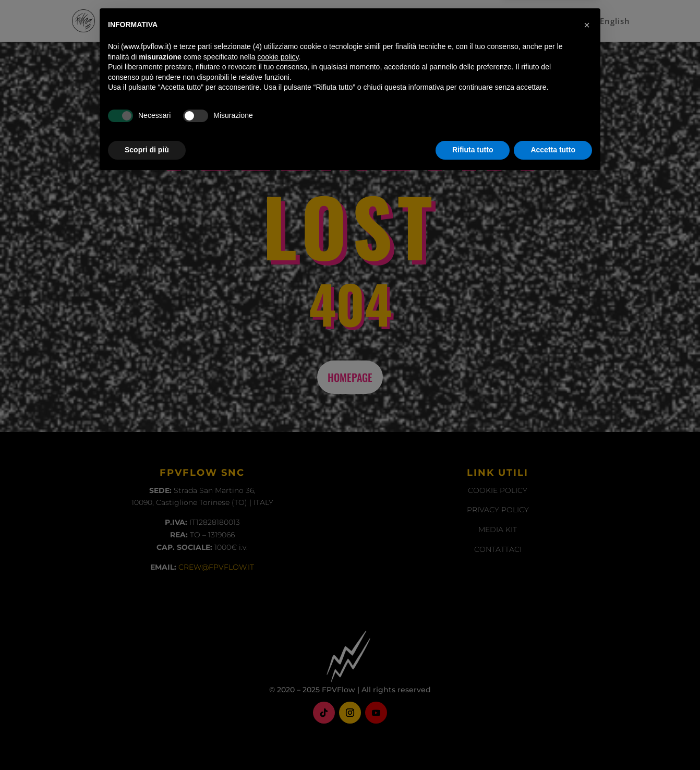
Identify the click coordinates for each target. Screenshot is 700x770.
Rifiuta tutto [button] (473, 741)
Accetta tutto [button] (553, 741)
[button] (587, 617)
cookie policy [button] (278, 648)
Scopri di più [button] (147, 741)
